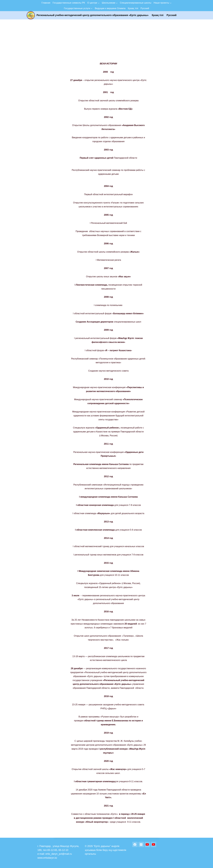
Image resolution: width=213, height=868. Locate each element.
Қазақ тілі (133, 8)
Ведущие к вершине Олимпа (110, 8)
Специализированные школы (136, 3)
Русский (145, 8)
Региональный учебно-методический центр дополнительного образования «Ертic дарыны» (93, 15)
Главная (46, 3)
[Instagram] (141, 845)
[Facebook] (135, 845)
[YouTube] (147, 845)
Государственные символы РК (69, 3)
